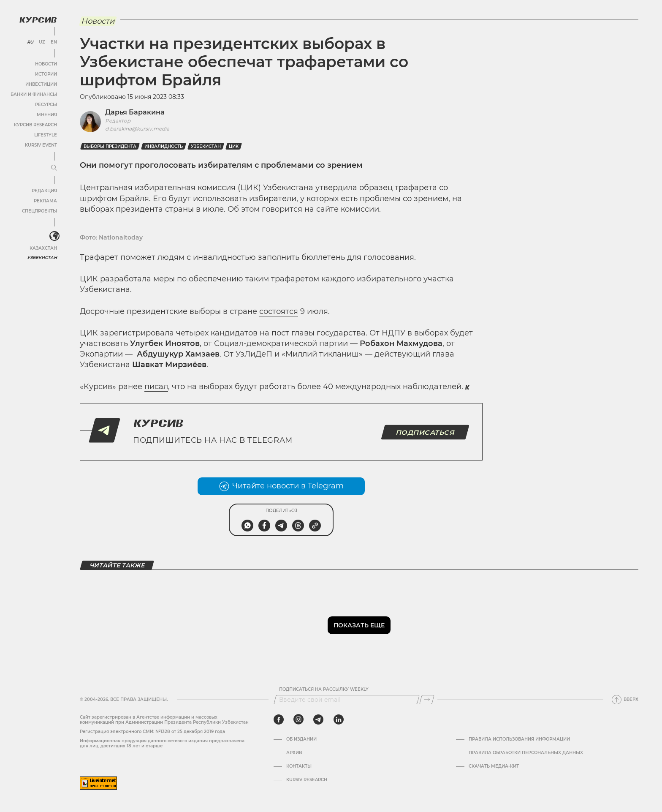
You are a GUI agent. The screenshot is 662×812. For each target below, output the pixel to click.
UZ (42, 42)
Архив (294, 753)
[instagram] (298, 719)
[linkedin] (338, 719)
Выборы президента (110, 146)
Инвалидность (164, 146)
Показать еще (359, 625)
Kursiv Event (41, 145)
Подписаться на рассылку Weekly (324, 689)
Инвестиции (41, 84)
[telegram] (318, 719)
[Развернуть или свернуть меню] (54, 168)
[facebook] (279, 719)
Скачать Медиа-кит (494, 766)
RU (30, 42)
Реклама (45, 201)
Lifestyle (46, 135)
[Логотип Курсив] (38, 20)
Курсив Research (35, 125)
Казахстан (43, 248)
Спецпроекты (39, 211)
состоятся (279, 311)
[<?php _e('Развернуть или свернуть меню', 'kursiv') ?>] (54, 236)
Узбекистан (42, 257)
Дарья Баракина (135, 112)
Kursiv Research (307, 780)
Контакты (299, 766)
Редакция (44, 191)
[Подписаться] (427, 700)
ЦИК (234, 146)
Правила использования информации (519, 739)
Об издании (301, 739)
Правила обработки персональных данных (526, 753)
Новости (46, 64)
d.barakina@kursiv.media (137, 129)
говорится (282, 209)
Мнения (47, 115)
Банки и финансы (34, 94)
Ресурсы (46, 105)
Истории (46, 74)
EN (54, 42)
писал (156, 387)
